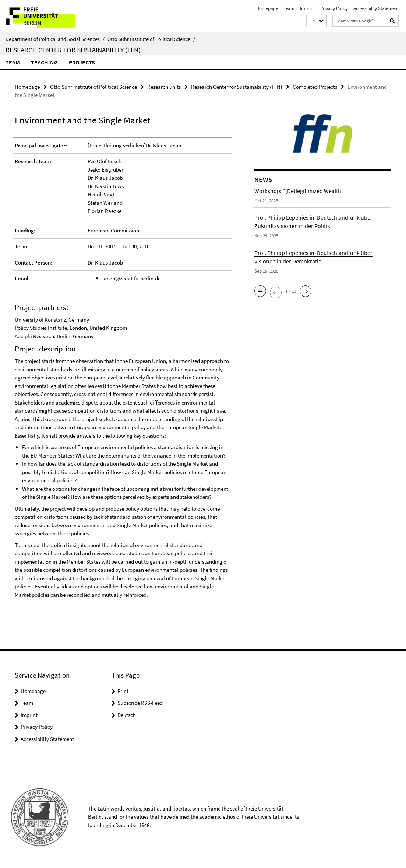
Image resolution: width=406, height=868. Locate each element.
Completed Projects (315, 87)
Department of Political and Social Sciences (55, 39)
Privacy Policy (334, 8)
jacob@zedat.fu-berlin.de (131, 278)
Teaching (44, 62)
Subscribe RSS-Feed (140, 703)
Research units (164, 87)
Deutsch (127, 715)
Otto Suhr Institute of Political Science (151, 39)
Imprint (307, 8)
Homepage (267, 8)
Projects (82, 62)
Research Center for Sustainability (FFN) (73, 50)
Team (289, 8)
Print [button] (123, 691)
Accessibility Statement (376, 8)
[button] (317, 21)
